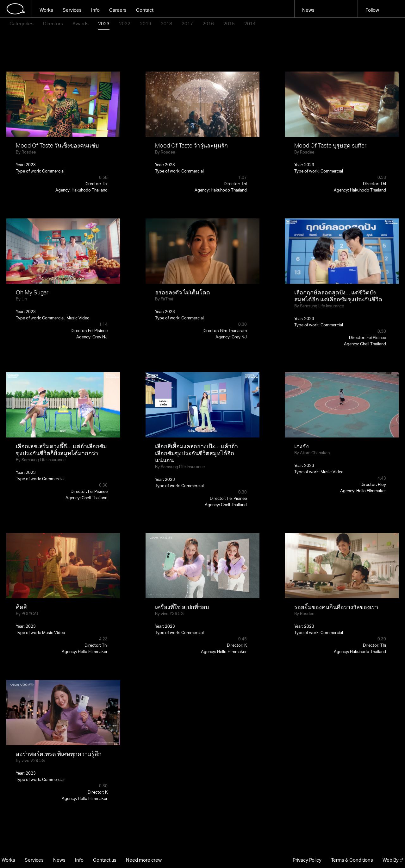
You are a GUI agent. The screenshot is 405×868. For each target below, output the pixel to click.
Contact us (105, 860)
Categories (22, 24)
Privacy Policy (307, 860)
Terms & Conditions (352, 860)
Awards (81, 24)
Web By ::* (393, 860)
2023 (104, 24)
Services (72, 10)
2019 (146, 24)
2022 (125, 24)
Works (46, 10)
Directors (53, 24)
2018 (166, 24)
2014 (250, 24)
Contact (145, 10)
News (308, 10)
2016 (208, 24)
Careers (118, 10)
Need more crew (144, 860)
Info (95, 10)
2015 (229, 24)
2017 (187, 24)
